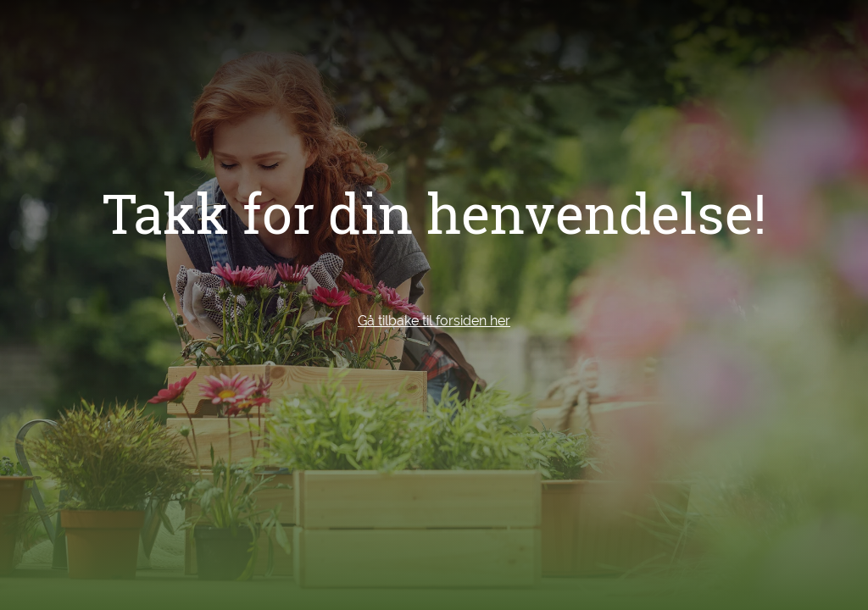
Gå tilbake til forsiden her (434, 321)
